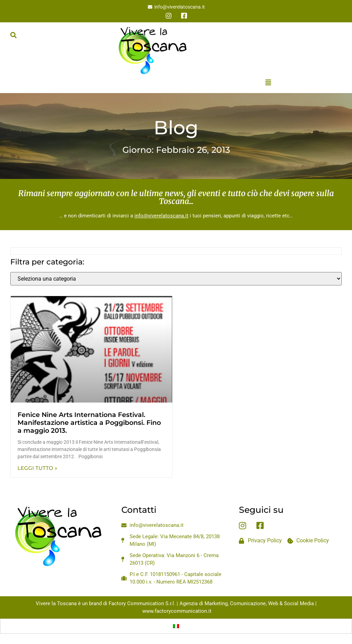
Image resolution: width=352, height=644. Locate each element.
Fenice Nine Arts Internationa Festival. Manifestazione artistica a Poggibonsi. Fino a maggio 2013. (89, 423)
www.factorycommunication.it (177, 611)
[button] (13, 35)
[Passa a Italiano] (176, 626)
